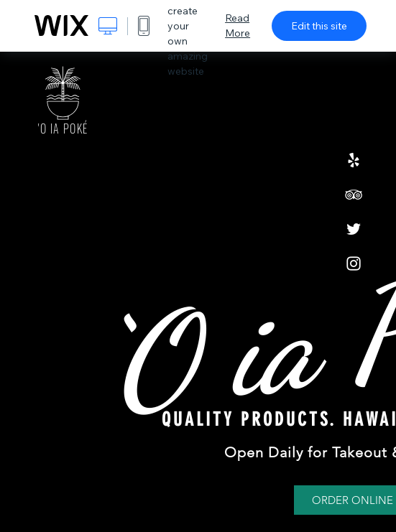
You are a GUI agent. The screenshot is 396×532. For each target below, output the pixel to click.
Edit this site (319, 26)
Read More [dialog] (238, 25)
